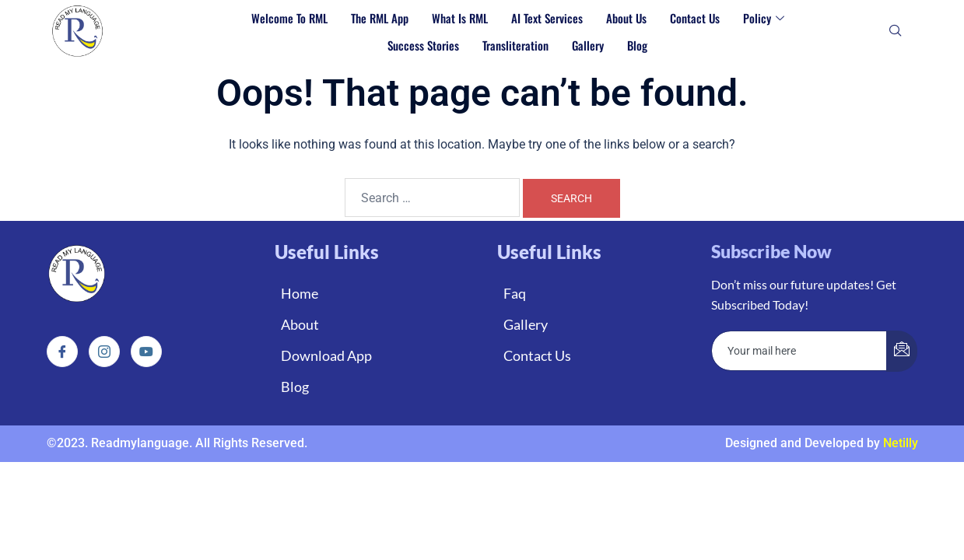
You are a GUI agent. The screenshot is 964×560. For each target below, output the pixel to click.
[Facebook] (62, 352)
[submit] (902, 351)
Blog (637, 45)
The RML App (380, 18)
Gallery (588, 45)
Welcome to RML (289, 18)
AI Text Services (547, 18)
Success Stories (423, 45)
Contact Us (695, 18)
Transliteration (515, 45)
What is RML (460, 18)
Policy (764, 18)
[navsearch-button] (896, 32)
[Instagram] (104, 352)
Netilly (901, 443)
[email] (799, 351)
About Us (626, 18)
